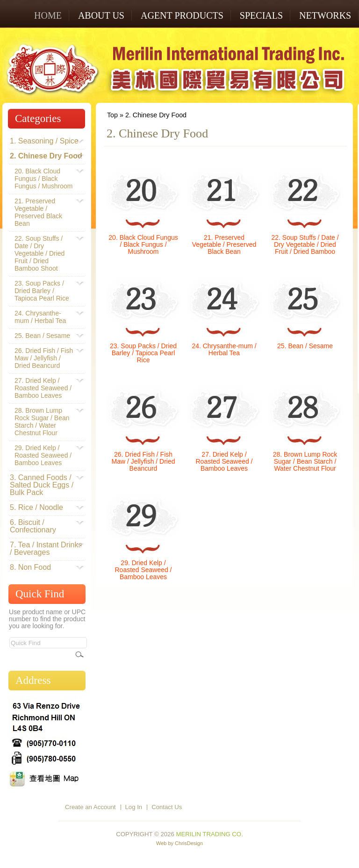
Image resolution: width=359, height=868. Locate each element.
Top (112, 115)
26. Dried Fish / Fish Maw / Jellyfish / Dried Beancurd (144, 461)
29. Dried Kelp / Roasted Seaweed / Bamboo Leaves (144, 570)
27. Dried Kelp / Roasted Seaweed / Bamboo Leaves (224, 461)
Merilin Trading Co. (209, 834)
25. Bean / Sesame (305, 346)
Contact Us (167, 807)
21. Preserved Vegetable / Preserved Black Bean (224, 244)
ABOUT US (101, 15)
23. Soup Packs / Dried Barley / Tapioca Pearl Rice (143, 353)
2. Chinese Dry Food (156, 115)
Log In (134, 807)
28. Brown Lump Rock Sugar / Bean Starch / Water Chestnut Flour (305, 461)
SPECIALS (261, 15)
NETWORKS (325, 15)
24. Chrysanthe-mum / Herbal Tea (224, 349)
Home (48, 15)
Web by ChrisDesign (179, 843)
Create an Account (90, 807)
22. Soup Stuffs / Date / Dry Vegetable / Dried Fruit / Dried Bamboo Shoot (305, 248)
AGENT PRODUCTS (182, 15)
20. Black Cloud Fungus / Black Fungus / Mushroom (143, 244)
